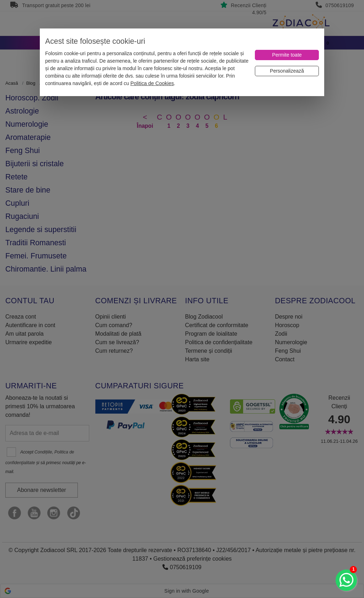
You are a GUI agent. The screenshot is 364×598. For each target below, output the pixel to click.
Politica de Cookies (152, 83)
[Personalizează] (287, 71)
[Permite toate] (287, 55)
